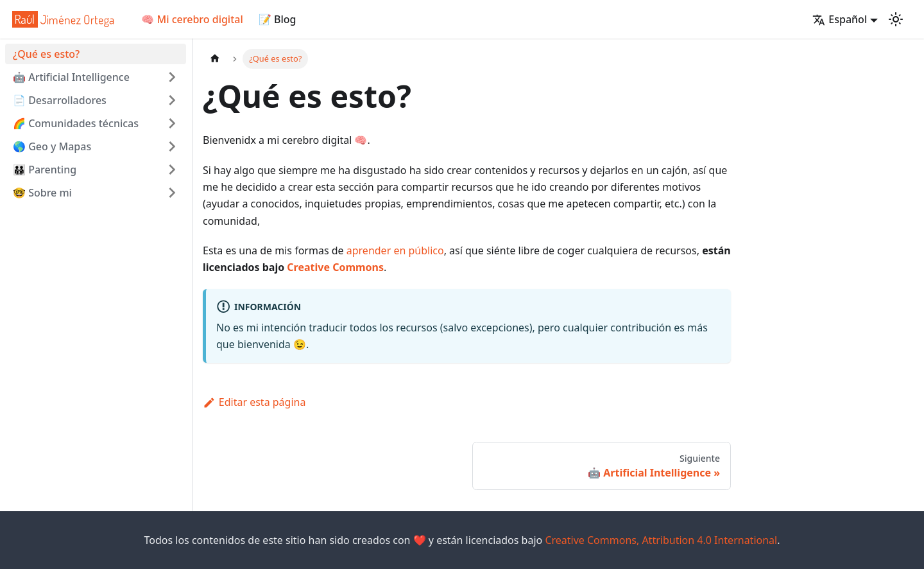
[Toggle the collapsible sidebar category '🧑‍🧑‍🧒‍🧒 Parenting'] (172, 170)
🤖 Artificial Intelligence (71, 77)
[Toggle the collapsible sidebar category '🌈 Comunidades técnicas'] (172, 123)
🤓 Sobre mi (42, 193)
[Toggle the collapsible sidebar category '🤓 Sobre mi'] (172, 193)
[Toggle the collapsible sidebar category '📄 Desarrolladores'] (172, 100)
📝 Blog (278, 19)
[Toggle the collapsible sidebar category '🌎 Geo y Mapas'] (172, 146)
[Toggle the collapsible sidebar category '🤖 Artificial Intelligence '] (172, 77)
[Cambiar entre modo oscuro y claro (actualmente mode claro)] (896, 19)
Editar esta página (254, 402)
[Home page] (215, 59)
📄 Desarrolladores (60, 100)
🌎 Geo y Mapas (52, 146)
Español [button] (840, 19)
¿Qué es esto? (46, 54)
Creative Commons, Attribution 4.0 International (661, 540)
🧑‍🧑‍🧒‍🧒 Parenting (45, 170)
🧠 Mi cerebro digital (192, 19)
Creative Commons (335, 267)
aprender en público (395, 250)
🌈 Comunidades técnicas (76, 123)
